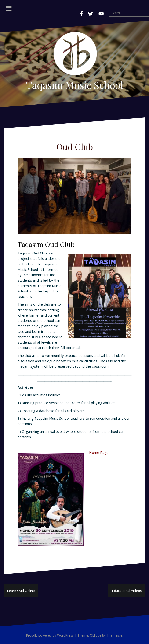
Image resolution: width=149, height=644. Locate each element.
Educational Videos (127, 591)
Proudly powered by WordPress (50, 635)
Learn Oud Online (21, 591)
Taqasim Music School (75, 85)
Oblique (96, 635)
